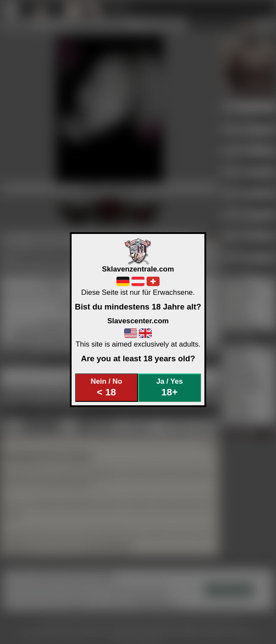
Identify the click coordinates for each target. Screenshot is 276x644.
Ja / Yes (169, 387)
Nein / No (106, 387)
